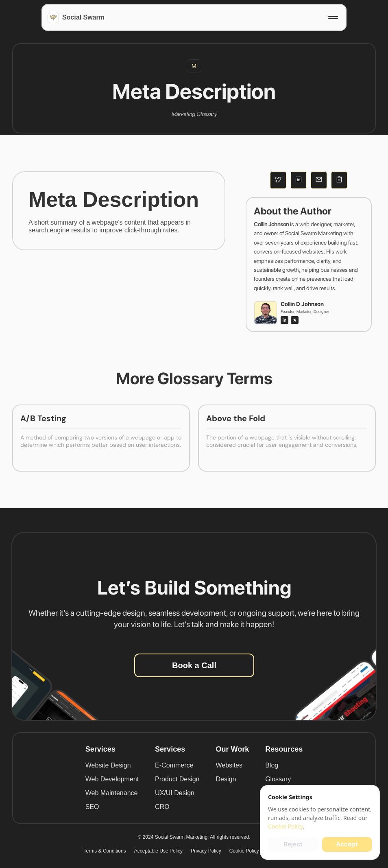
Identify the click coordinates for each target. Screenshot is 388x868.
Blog (272, 765)
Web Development (112, 779)
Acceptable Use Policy (158, 851)
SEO (92, 807)
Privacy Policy (206, 851)
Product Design (177, 779)
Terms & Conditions (105, 851)
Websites (229, 765)
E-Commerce (174, 765)
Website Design (108, 765)
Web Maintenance (112, 793)
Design (226, 779)
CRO (162, 807)
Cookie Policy (244, 851)
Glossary (278, 779)
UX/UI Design (175, 793)
